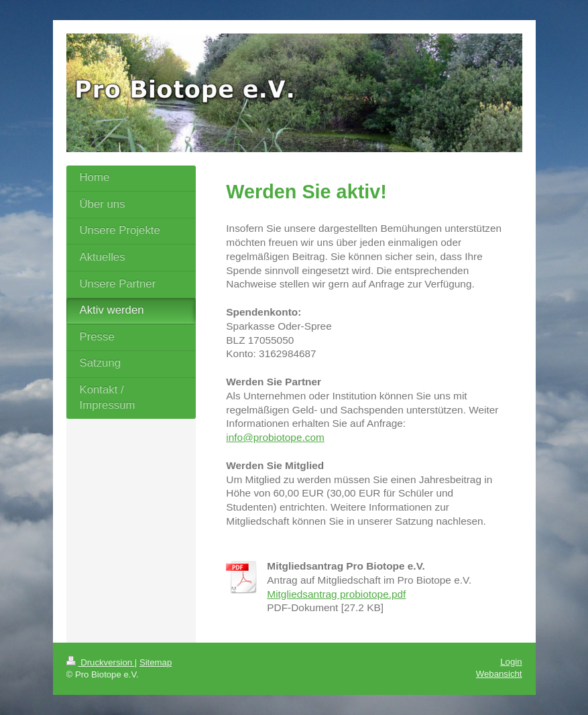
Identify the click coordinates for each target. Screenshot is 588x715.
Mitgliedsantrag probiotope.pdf (336, 594)
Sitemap (156, 662)
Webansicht (499, 674)
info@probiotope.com (275, 437)
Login (511, 662)
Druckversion (101, 662)
